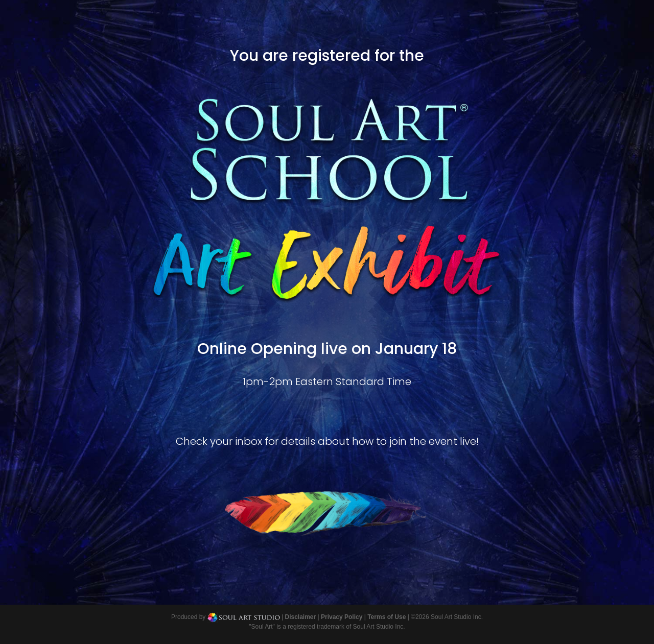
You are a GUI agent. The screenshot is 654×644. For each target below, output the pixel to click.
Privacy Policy (342, 617)
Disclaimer (300, 617)
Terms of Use (387, 617)
